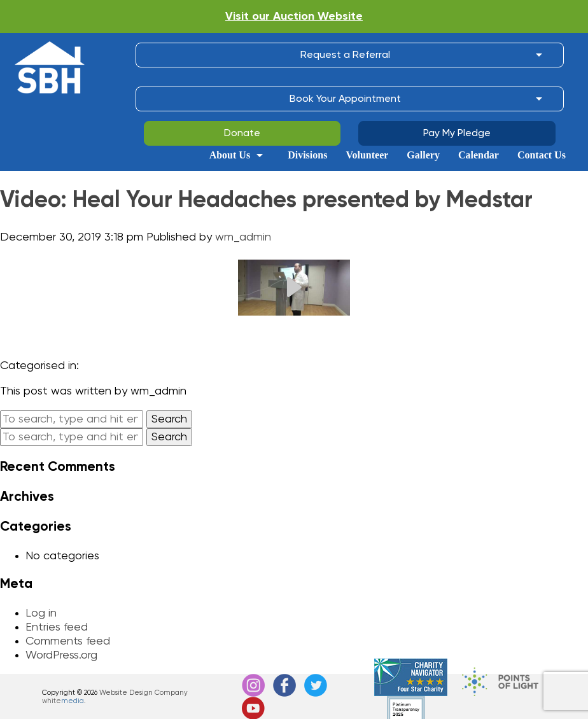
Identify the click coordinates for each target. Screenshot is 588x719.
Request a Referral (345, 55)
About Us (230, 155)
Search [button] (169, 419)
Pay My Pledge (457, 134)
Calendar (479, 155)
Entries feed (57, 627)
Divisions (307, 155)
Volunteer (367, 155)
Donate (242, 134)
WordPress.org (61, 655)
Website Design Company (143, 693)
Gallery (423, 155)
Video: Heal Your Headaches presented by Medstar (266, 200)
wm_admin (243, 237)
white (63, 701)
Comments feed (68, 641)
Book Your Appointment (345, 99)
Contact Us (542, 155)
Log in (41, 613)
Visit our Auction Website (294, 17)
